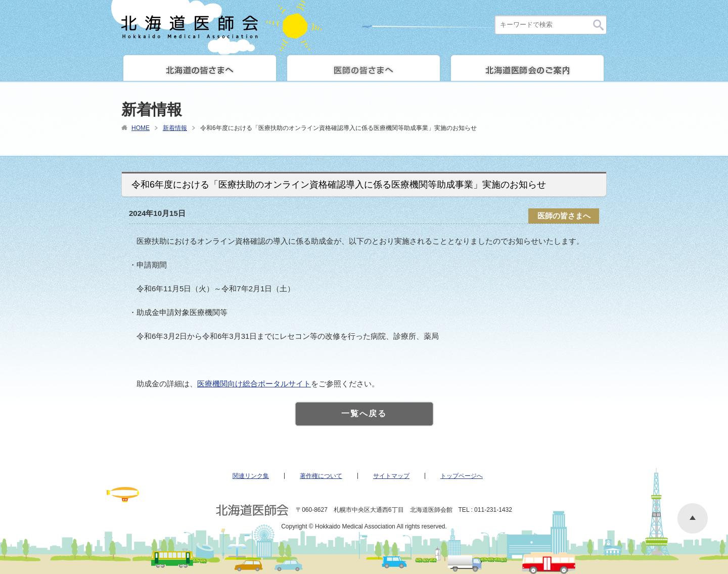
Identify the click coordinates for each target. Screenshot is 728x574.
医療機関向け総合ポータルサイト (254, 384)
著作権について (321, 476)
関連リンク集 (251, 476)
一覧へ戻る (364, 413)
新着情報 (175, 128)
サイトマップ (391, 476)
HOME (141, 128)
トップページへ (462, 476)
